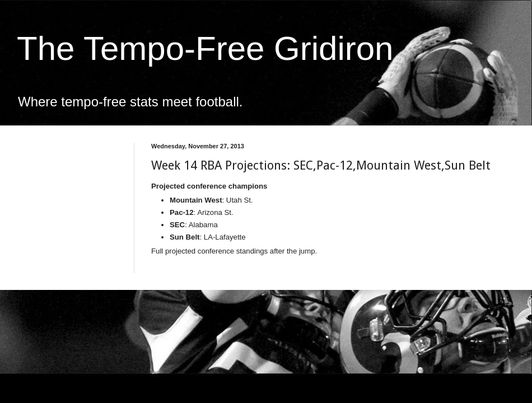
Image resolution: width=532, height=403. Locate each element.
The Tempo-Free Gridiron (205, 48)
